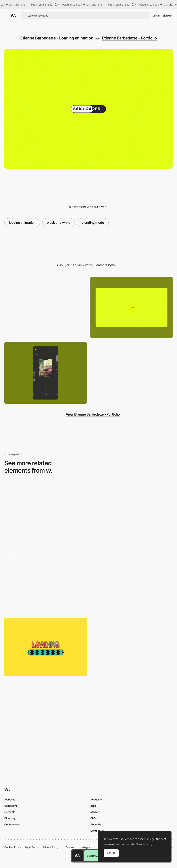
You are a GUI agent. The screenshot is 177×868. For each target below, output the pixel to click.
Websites (10, 799)
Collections (11, 806)
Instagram (86, 847)
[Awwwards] (13, 16)
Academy (96, 799)
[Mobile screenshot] (46, 373)
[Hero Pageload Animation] (46, 514)
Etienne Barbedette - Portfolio (129, 38)
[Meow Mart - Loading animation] (46, 647)
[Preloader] (132, 514)
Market (95, 812)
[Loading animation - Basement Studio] (132, 581)
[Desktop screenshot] (132, 307)
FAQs (93, 818)
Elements (10, 812)
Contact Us (97, 831)
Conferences (12, 824)
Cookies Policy (13, 847)
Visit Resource (95, 856)
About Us (96, 824)
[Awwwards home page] (77, 856)
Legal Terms (32, 847)
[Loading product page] (132, 648)
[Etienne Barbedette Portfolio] (46, 306)
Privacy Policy (51, 847)
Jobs (93, 806)
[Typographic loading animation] (132, 714)
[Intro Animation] (46, 716)
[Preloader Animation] (46, 581)
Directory (10, 818)
